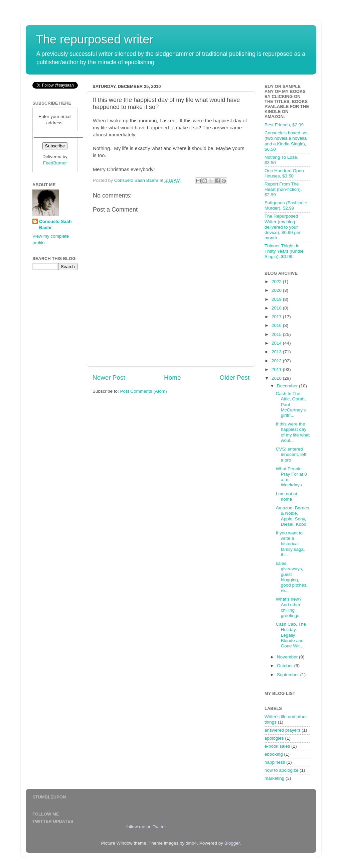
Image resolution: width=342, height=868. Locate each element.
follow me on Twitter (146, 827)
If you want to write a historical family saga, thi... (290, 544)
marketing (274, 778)
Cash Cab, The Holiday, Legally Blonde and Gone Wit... (291, 635)
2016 (277, 325)
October (286, 666)
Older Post (235, 378)
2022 (277, 282)
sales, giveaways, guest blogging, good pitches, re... (292, 577)
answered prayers (282, 730)
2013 (277, 352)
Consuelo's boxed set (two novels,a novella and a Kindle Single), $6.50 (286, 141)
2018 (277, 308)
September (289, 675)
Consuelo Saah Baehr (55, 225)
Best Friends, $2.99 (284, 125)
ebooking (274, 754)
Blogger (232, 843)
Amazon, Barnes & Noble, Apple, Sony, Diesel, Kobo (293, 516)
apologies (274, 738)
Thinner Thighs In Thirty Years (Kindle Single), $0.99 (284, 251)
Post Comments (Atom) (144, 391)
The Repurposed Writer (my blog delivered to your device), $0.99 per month (283, 227)
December (288, 386)
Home (172, 378)
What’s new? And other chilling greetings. (289, 607)
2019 (277, 299)
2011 (277, 369)
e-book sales (277, 746)
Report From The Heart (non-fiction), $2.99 (283, 189)
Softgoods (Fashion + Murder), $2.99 (286, 205)
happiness (275, 762)
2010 (277, 378)
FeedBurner (55, 163)
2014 (277, 343)
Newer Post (109, 378)
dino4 (191, 843)
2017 (277, 317)
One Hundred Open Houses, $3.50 (284, 173)
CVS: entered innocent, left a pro (291, 454)
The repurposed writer (95, 39)
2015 (277, 334)
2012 (277, 361)
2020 (277, 290)
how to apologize (281, 770)
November (288, 657)
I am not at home (287, 497)
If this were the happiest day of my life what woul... (293, 432)
